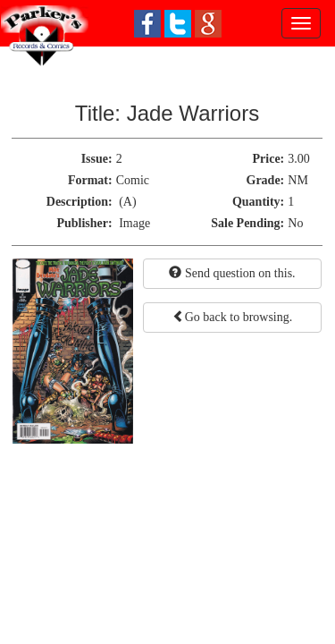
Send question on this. (232, 273)
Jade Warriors (193, 113)
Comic (133, 180)
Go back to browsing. (233, 317)
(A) (127, 202)
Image (134, 223)
